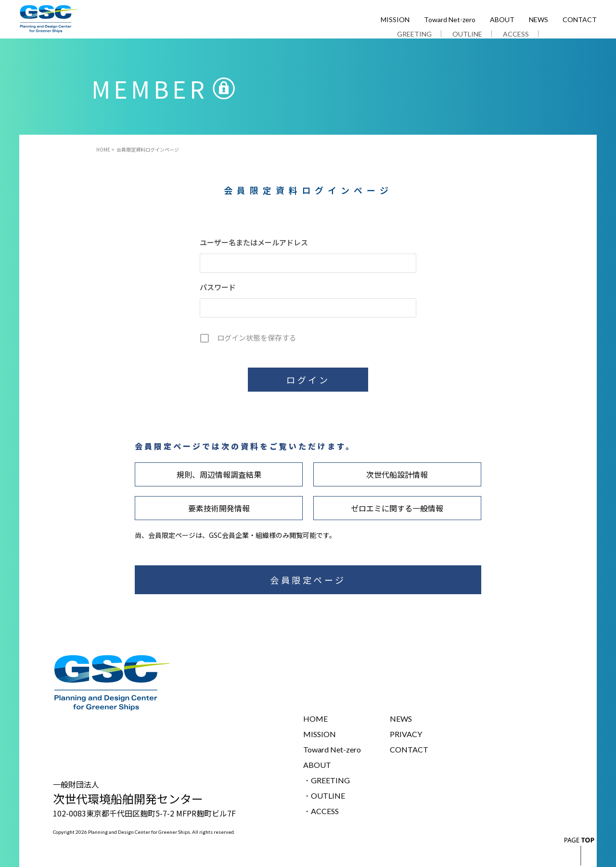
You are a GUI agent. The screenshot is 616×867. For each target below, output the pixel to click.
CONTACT (580, 20)
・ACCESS (321, 811)
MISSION (395, 20)
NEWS (539, 20)
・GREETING (327, 780)
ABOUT (502, 20)
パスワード (218, 287)
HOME (103, 150)
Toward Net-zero (450, 20)
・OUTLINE (324, 796)
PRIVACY (406, 734)
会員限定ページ (308, 580)
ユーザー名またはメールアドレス (254, 242)
